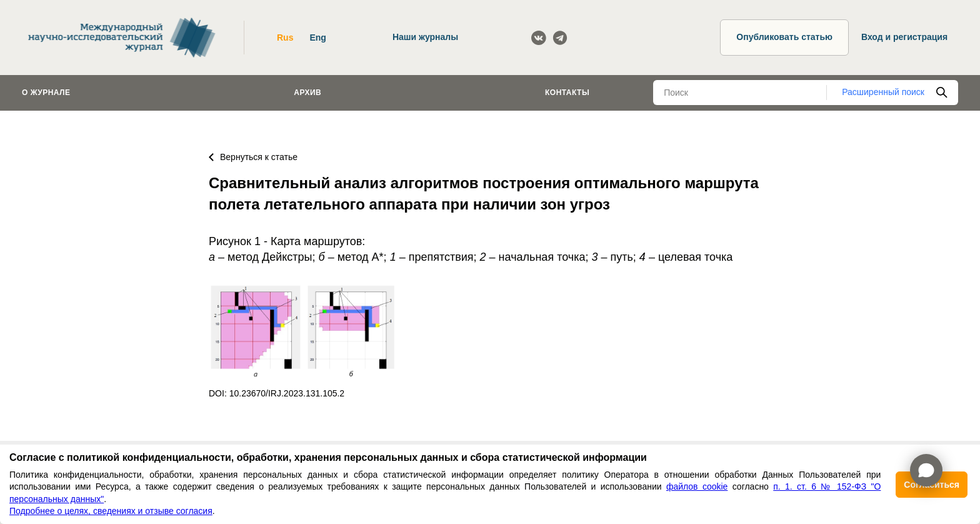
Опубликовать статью (784, 37)
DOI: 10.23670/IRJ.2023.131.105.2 (277, 393)
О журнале (46, 93)
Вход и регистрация (904, 37)
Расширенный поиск (883, 92)
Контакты (567, 93)
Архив (307, 93)
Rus (285, 38)
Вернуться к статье (253, 157)
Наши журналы (425, 37)
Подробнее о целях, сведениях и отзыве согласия (111, 511)
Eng (317, 38)
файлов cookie (697, 486)
